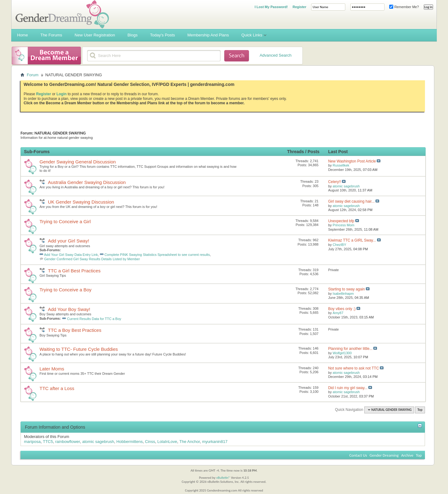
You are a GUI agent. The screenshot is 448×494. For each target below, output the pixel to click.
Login (61, 94)
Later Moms (52, 369)
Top (420, 410)
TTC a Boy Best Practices (75, 330)
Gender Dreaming (384, 455)
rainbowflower (68, 442)
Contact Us (358, 455)
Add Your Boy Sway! (69, 309)
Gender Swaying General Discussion (78, 162)
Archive (407, 455)
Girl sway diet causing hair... (351, 201)
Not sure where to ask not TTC (354, 368)
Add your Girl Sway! (69, 241)
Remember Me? (404, 7)
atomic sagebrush (98, 442)
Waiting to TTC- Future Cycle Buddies (79, 349)
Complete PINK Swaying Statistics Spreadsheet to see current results (157, 255)
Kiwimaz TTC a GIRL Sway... (352, 240)
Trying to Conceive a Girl (65, 221)
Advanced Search (275, 55)
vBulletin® (223, 478)
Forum (33, 75)
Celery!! (335, 182)
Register (299, 7)
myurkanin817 (215, 442)
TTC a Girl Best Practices (74, 271)
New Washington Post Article (352, 161)
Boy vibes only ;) (342, 309)
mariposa (32, 442)
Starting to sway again (347, 289)
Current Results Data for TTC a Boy (94, 319)
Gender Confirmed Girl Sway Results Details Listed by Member (92, 259)
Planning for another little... (350, 349)
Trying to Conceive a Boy (65, 290)
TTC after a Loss (57, 388)
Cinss (150, 442)
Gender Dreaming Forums (62, 14)
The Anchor (190, 442)
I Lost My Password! (271, 7)
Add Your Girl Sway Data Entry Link (71, 255)
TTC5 (48, 442)
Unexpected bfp (341, 221)
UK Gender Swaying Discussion (81, 202)
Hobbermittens (130, 442)
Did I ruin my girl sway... (348, 388)
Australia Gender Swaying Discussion (87, 182)
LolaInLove (167, 442)
